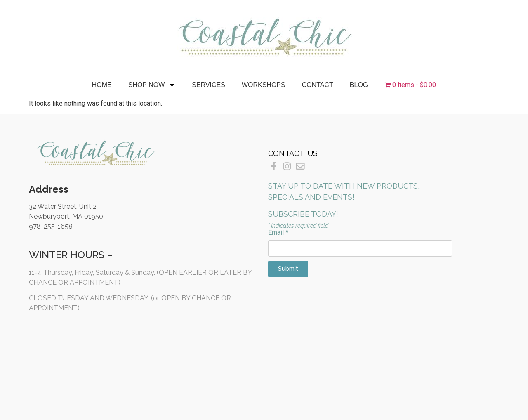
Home (102, 85)
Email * (278, 233)
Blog (359, 85)
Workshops (264, 85)
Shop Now (152, 85)
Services (209, 85)
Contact (318, 85)
